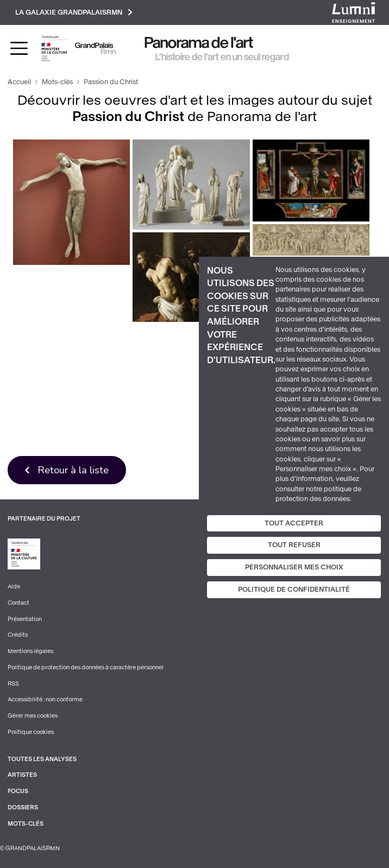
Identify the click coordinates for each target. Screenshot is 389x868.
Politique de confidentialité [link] (294, 590)
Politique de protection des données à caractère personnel (86, 667)
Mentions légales (30, 651)
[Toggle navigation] (19, 48)
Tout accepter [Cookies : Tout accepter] (294, 523)
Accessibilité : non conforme (45, 699)
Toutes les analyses (42, 759)
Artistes (22, 775)
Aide (14, 587)
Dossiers (23, 807)
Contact (18, 603)
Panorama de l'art (199, 43)
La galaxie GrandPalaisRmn (74, 12)
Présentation (25, 619)
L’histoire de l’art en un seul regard (222, 57)
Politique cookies (31, 732)
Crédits (18, 635)
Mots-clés (57, 82)
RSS (13, 684)
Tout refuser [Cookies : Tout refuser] (294, 545)
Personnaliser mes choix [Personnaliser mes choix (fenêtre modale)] (294, 567)
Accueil (19, 82)
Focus (18, 791)
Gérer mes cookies (33, 716)
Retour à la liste (73, 470)
